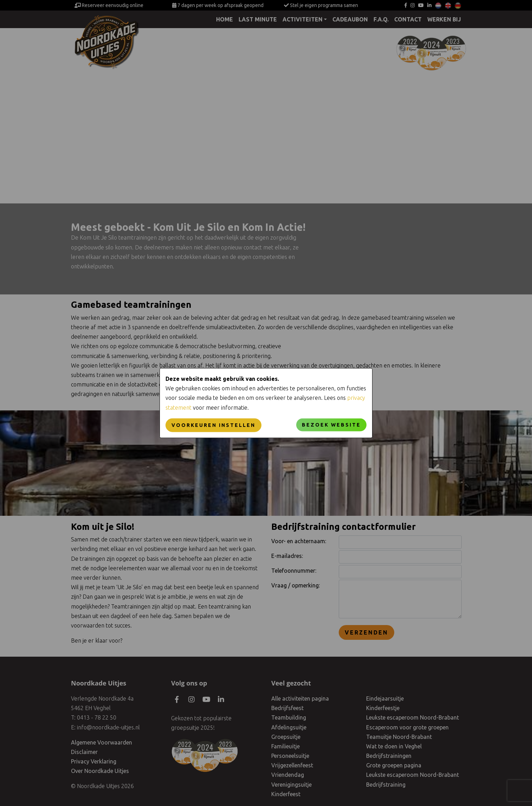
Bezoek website (331, 424)
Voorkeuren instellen (213, 425)
